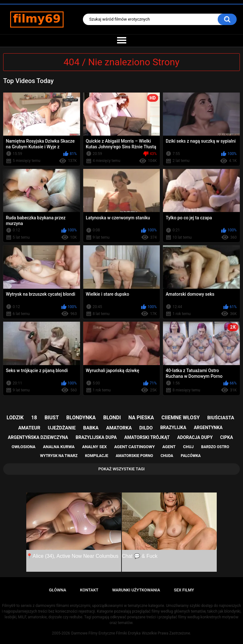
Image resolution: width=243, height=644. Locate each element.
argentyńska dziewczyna (38, 437)
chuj (189, 447)
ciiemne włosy (181, 418)
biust (52, 418)
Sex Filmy (184, 590)
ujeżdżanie (62, 428)
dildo (146, 428)
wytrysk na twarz (59, 456)
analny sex (95, 447)
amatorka (119, 428)
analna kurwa (59, 447)
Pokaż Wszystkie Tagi (122, 469)
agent (169, 447)
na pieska (141, 418)
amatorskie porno (134, 456)
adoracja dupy (195, 437)
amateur (29, 428)
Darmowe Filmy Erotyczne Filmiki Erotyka (106, 633)
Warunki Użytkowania (136, 590)
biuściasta (221, 418)
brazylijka (173, 428)
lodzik (15, 418)
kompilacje (97, 456)
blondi (112, 418)
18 (34, 418)
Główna (58, 590)
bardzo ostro (215, 447)
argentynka (208, 428)
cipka (227, 437)
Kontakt (89, 590)
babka (91, 428)
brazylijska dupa (96, 437)
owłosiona (24, 447)
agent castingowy (134, 447)
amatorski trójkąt (147, 437)
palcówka (191, 456)
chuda (167, 456)
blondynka (81, 418)
